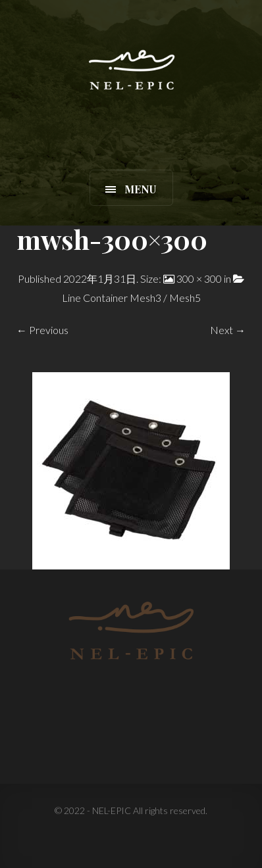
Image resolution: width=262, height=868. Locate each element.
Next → (228, 330)
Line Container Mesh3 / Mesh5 (131, 298)
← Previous (42, 330)
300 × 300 (199, 278)
